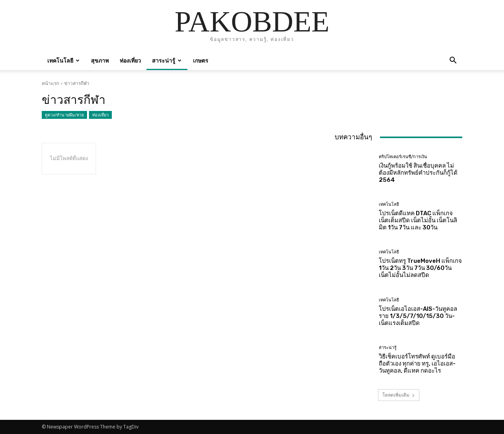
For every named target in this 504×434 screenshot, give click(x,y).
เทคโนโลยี (63, 60)
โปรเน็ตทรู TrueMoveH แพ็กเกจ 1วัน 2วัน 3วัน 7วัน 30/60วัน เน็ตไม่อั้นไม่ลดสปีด (420, 268)
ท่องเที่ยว (130, 60)
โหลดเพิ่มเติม (399, 395)
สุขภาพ (100, 60)
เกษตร (201, 60)
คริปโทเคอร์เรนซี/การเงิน (403, 157)
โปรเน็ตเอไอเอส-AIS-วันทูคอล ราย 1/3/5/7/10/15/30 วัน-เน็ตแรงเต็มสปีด (418, 316)
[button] (453, 61)
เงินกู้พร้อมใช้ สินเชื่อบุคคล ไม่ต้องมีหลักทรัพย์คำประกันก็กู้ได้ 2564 (418, 173)
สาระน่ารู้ (167, 60)
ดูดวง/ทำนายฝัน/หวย (64, 115)
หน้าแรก (50, 83)
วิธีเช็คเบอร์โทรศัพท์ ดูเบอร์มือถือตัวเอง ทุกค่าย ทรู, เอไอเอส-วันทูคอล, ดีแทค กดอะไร (417, 364)
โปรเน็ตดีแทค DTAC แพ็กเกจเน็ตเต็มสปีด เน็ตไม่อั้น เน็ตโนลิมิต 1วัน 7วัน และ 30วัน (418, 220)
